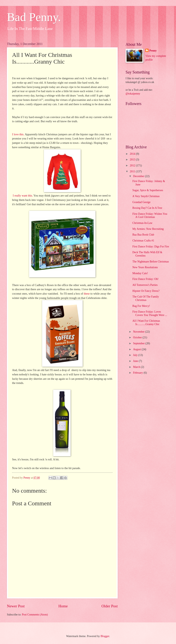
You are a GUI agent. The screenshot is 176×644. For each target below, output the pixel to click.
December (139, 176)
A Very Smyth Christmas (146, 196)
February (138, 373)
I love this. (18, 134)
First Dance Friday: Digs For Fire (151, 247)
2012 (133, 166)
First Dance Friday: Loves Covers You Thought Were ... (150, 313)
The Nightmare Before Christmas (150, 262)
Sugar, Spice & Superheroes (148, 190)
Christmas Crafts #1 (143, 241)
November (139, 332)
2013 (133, 160)
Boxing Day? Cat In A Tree (147, 208)
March (137, 367)
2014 (133, 154)
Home (63, 606)
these (87, 294)
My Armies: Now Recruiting (148, 229)
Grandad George (141, 202)
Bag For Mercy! (141, 306)
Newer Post (16, 606)
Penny (153, 51)
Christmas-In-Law (142, 223)
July (136, 355)
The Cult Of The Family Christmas (146, 298)
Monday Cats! (140, 273)
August (137, 349)
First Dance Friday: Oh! (145, 279)
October (138, 337)
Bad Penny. (34, 17)
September (139, 343)
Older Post (110, 606)
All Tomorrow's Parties (145, 285)
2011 (133, 171)
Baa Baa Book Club (143, 235)
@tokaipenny (133, 94)
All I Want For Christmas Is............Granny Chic (146, 322)
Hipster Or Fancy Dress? (146, 291)
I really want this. (23, 196)
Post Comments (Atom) (35, 615)
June (136, 361)
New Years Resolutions (145, 267)
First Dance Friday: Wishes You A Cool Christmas (150, 216)
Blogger (105, 636)
